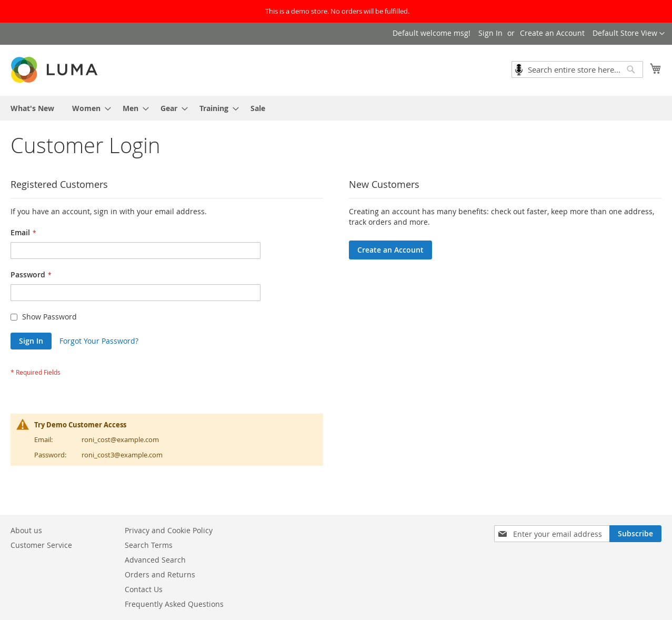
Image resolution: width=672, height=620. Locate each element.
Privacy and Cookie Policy (169, 530)
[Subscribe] (635, 534)
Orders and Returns (160, 574)
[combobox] (577, 69)
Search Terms (149, 545)
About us (26, 530)
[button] (629, 34)
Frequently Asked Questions (174, 604)
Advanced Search (155, 560)
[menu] (336, 108)
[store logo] (55, 70)
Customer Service (41, 545)
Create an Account (552, 33)
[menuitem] (32, 108)
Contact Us (144, 589)
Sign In (490, 33)
